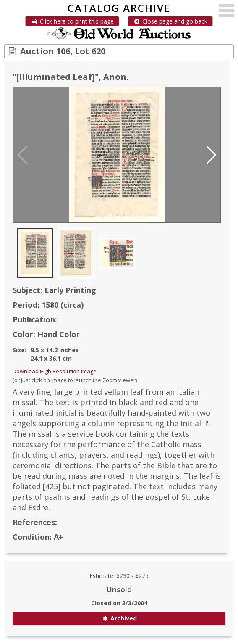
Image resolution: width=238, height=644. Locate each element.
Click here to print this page (72, 21)
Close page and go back (170, 21)
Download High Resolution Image (55, 371)
